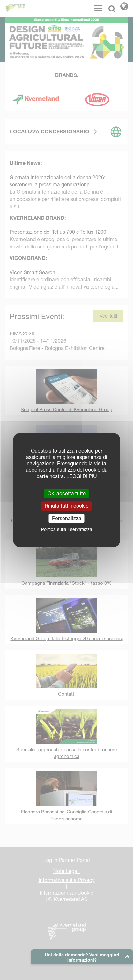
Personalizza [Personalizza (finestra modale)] (67, 518)
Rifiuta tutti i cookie (67, 506)
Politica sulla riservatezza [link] (67, 529)
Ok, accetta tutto (67, 493)
